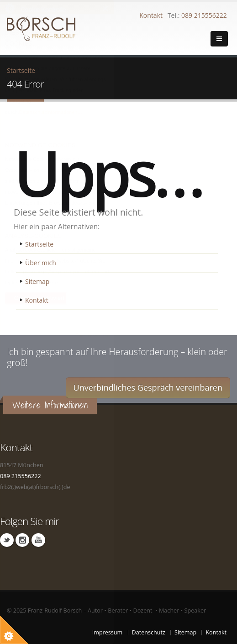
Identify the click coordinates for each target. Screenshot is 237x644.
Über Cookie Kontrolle (10, 8)
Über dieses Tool (92, 336)
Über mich (41, 263)
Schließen (106, 8)
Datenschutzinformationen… (51, 112)
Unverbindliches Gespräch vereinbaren (148, 387)
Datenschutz (149, 632)
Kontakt (151, 15)
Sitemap (37, 281)
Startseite (39, 244)
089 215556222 (204, 15)
